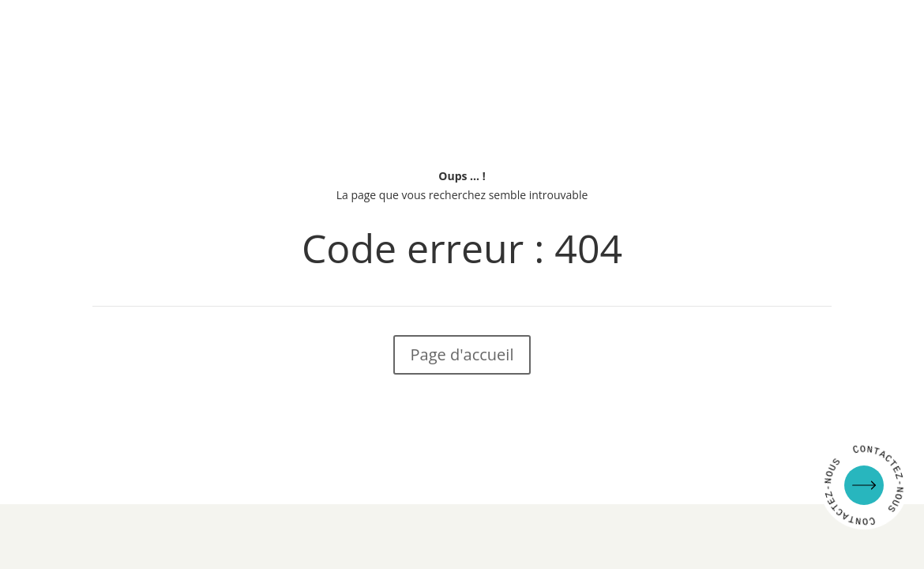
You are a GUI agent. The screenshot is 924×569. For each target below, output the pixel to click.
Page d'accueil (462, 354)
